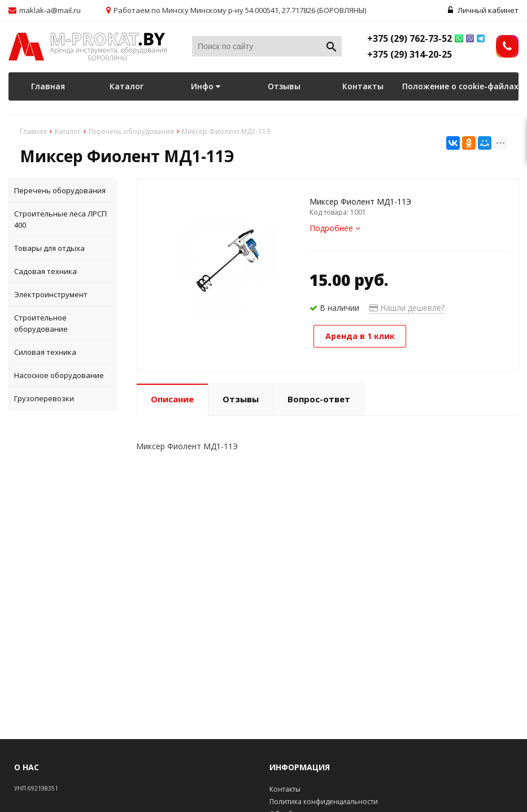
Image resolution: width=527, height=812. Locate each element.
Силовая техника (45, 352)
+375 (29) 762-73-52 (410, 38)
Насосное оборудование (59, 375)
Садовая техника (45, 271)
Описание (172, 399)
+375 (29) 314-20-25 (410, 54)
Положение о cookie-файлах (460, 86)
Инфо (206, 86)
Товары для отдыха (49, 248)
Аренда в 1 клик (360, 336)
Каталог (127, 86)
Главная (48, 86)
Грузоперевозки (44, 398)
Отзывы (284, 86)
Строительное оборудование (41, 323)
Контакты (363, 86)
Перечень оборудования (60, 190)
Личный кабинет (483, 10)
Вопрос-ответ (319, 399)
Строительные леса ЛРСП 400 (60, 219)
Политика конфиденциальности (324, 802)
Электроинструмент (51, 294)
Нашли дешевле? (407, 308)
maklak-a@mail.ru (50, 10)
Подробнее (335, 228)
